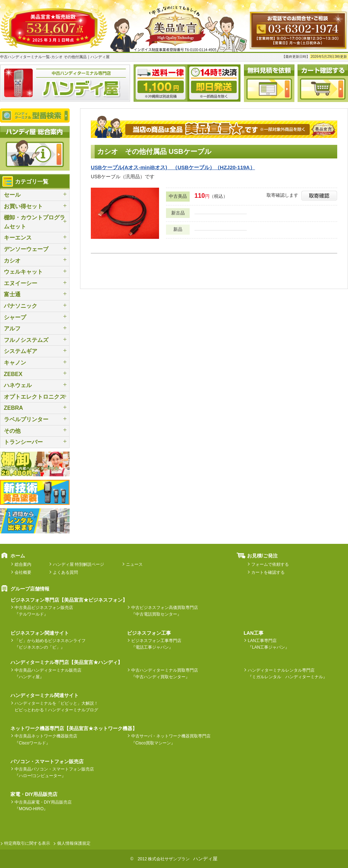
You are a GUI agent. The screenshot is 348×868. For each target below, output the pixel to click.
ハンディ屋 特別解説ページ (78, 564)
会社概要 (23, 572)
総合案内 (23, 564)
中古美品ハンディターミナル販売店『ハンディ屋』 (48, 674)
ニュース (134, 564)
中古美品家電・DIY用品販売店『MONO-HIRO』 (43, 806)
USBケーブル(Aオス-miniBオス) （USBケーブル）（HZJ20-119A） (173, 167)
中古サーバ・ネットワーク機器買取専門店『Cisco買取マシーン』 (171, 739)
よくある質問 (65, 572)
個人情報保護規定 (74, 843)
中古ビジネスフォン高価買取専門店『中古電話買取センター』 (165, 611)
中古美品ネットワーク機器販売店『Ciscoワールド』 (46, 739)
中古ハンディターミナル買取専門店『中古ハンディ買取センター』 (165, 674)
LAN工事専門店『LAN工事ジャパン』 (268, 644)
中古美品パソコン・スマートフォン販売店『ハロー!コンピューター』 (54, 772)
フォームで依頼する (270, 564)
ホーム (18, 556)
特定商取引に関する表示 (27, 843)
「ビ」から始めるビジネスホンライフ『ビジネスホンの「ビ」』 (50, 644)
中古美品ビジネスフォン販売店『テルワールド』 (44, 611)
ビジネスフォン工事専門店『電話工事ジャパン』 (156, 644)
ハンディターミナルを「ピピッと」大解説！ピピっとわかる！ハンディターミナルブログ (56, 707)
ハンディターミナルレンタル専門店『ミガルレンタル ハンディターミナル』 (287, 674)
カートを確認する (268, 572)
